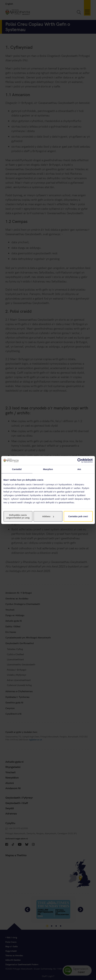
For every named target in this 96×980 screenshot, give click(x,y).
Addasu (48, 516)
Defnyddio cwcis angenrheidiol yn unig (18, 516)
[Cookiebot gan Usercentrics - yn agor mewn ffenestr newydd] (80, 460)
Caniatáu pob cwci (78, 516)
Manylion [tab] (48, 469)
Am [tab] (79, 469)
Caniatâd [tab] (17, 469)
